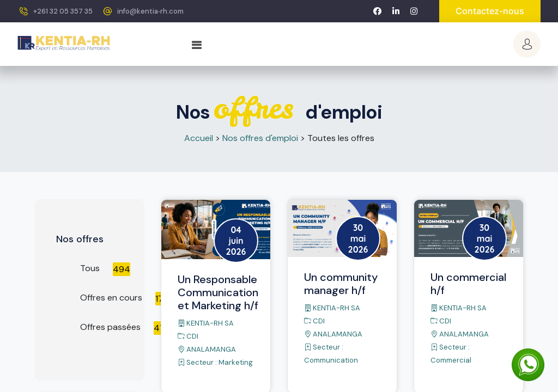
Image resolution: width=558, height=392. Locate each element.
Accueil (199, 138)
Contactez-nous (490, 11)
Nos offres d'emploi (260, 138)
